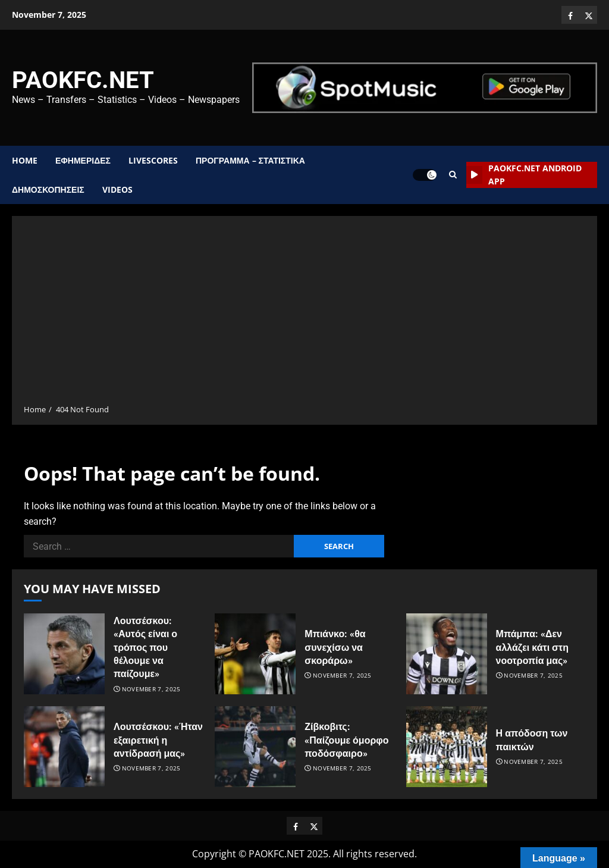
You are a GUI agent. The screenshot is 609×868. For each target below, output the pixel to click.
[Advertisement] (304, 314)
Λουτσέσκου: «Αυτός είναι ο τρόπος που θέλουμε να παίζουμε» (145, 648)
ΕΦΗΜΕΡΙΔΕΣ (83, 160)
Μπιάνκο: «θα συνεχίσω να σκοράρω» (335, 647)
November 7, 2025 (151, 689)
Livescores (153, 160)
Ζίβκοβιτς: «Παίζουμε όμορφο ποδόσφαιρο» (346, 740)
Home (25, 160)
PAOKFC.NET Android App (524, 175)
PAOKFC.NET (83, 80)
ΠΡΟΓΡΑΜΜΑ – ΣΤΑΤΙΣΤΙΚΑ (250, 160)
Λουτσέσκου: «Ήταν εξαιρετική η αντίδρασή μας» (158, 740)
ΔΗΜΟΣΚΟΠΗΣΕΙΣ (48, 189)
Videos (117, 189)
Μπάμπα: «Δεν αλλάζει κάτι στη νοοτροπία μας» (532, 647)
